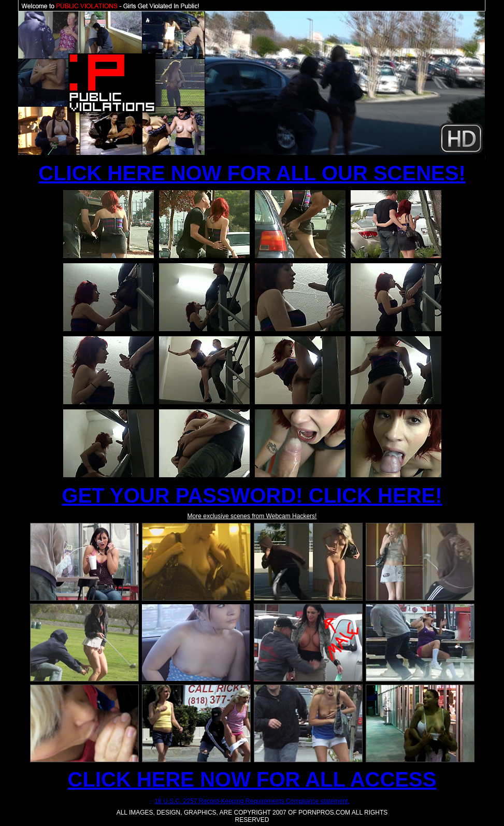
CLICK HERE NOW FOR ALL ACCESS (252, 779)
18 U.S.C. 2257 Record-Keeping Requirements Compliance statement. (252, 801)
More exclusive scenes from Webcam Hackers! (252, 516)
